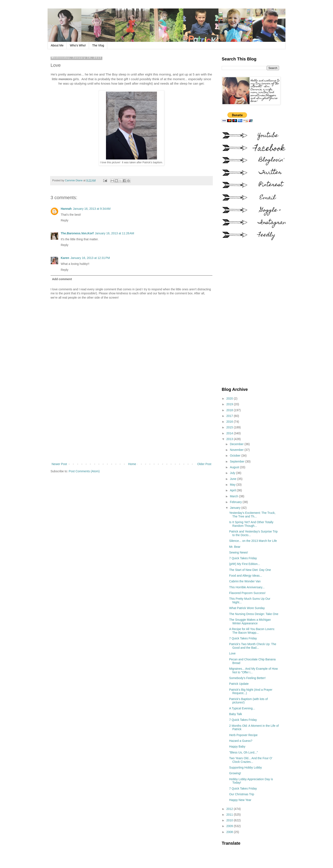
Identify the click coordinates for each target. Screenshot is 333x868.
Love (232, 653)
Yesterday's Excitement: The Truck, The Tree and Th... (252, 515)
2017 (230, 416)
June (233, 479)
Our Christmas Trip (242, 794)
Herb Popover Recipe (243, 735)
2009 (230, 826)
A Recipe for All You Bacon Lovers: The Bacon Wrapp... (252, 631)
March (234, 496)
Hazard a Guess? (241, 741)
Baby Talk (236, 714)
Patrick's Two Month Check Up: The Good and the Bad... (253, 646)
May (233, 485)
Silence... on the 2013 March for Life (253, 541)
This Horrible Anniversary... (247, 587)
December (237, 444)
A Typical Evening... (242, 708)
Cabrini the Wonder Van (245, 581)
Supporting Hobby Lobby (246, 767)
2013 (230, 439)
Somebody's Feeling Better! (247, 678)
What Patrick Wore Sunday (247, 608)
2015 (230, 427)
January (236, 508)
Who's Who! (78, 45)
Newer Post (59, 464)
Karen (65, 258)
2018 (230, 410)
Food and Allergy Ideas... (246, 576)
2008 (230, 832)
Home (132, 464)
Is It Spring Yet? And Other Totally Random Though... (251, 524)
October (236, 456)
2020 (230, 398)
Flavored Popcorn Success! (247, 593)
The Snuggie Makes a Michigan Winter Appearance (250, 621)
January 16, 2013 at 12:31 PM (90, 258)
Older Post (204, 464)
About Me (57, 45)
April (233, 490)
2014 (230, 433)
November (237, 450)
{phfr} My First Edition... (245, 564)
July (233, 473)
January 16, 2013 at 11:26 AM (115, 233)
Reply (65, 220)
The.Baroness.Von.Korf (77, 233)
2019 (230, 404)
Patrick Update (239, 684)
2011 (230, 815)
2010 (230, 820)
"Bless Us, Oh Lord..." (243, 752)
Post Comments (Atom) (84, 471)
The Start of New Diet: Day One (250, 570)
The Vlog (98, 45)
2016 (230, 422)
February (236, 502)
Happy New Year (240, 800)
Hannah (66, 209)
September (237, 461)
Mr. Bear (235, 547)
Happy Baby (237, 746)
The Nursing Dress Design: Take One (254, 614)
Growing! (235, 773)
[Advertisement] (131, 426)
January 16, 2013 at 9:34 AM (92, 209)
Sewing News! (239, 552)
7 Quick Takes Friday (243, 558)
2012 (230, 809)
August (235, 467)
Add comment (62, 279)
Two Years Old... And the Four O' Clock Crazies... (251, 760)
